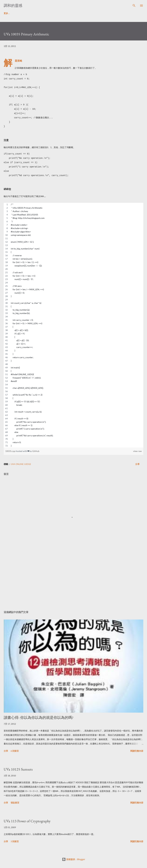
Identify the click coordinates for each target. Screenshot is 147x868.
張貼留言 (15, 803)
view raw (137, 451)
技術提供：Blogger (74, 859)
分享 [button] (137, 464)
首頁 (6, 13)
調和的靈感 (13, 5)
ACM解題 (35, 13)
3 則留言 (15, 841)
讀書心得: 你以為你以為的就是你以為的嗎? (39, 717)
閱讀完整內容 (137, 751)
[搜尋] (134, 6)
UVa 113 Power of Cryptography (27, 821)
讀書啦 (19, 13)
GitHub (36, 451)
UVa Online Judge (21, 464)
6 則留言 (15, 751)
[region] (73, 325)
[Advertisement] (73, 579)
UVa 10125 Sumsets (18, 769)
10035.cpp (11, 451)
